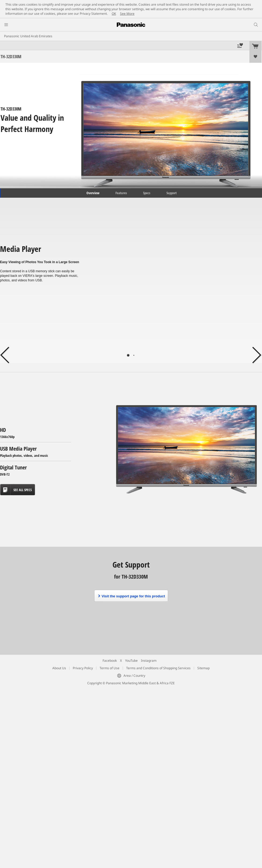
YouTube (131, 661)
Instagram (149, 661)
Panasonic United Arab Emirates (28, 36)
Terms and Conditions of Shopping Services (158, 668)
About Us (59, 668)
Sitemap (203, 668)
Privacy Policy (83, 668)
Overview (92, 193)
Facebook (110, 661)
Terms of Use (110, 668)
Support (172, 193)
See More (127, 14)
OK (114, 14)
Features (121, 193)
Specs (147, 193)
